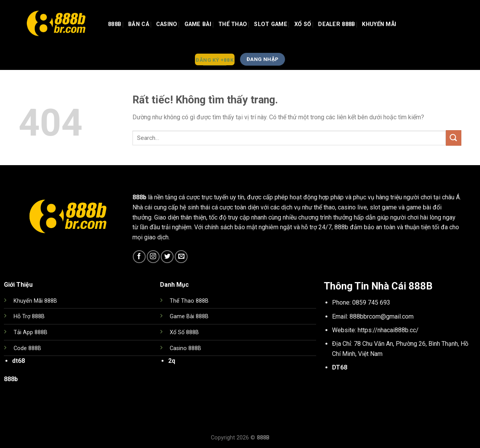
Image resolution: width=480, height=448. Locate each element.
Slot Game (271, 24)
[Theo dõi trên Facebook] (139, 257)
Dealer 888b (337, 24)
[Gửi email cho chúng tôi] (181, 257)
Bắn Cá (139, 24)
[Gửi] (454, 138)
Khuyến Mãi (379, 24)
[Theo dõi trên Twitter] (167, 257)
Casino (167, 24)
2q (172, 361)
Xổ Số (303, 24)
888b (115, 24)
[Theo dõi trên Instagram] (153, 257)
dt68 (18, 361)
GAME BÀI (198, 24)
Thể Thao (233, 24)
